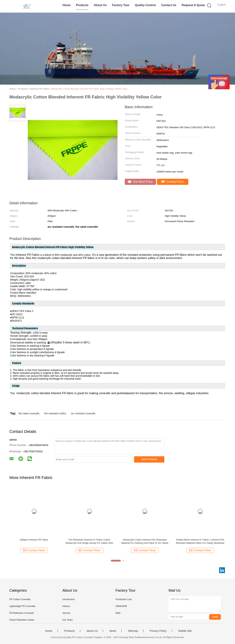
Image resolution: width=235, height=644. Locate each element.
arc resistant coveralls (83, 413)
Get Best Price (140, 182)
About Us (100, 5)
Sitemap (133, 631)
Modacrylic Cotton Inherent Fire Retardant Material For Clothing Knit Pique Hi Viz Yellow (145, 541)
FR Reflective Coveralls (22, 613)
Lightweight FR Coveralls (22, 606)
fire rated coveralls (29, 413)
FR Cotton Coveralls (20, 599)
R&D (118, 613)
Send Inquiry (149, 459)
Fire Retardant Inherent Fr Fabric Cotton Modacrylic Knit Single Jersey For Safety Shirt (89, 541)
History (66, 606)
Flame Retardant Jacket (22, 620)
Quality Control (145, 5)
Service (66, 613)
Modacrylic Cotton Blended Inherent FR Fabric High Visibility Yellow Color (89, 89)
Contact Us (169, 5)
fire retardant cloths (55, 413)
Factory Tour (121, 5)
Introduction (68, 599)
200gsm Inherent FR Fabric (34, 540)
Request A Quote (193, 5)
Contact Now (173, 182)
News (113, 631)
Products (82, 5)
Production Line (124, 599)
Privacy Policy (158, 631)
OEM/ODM (121, 606)
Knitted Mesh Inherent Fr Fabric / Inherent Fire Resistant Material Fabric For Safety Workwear (200, 541)
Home (66, 5)
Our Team (67, 620)
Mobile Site (185, 631)
